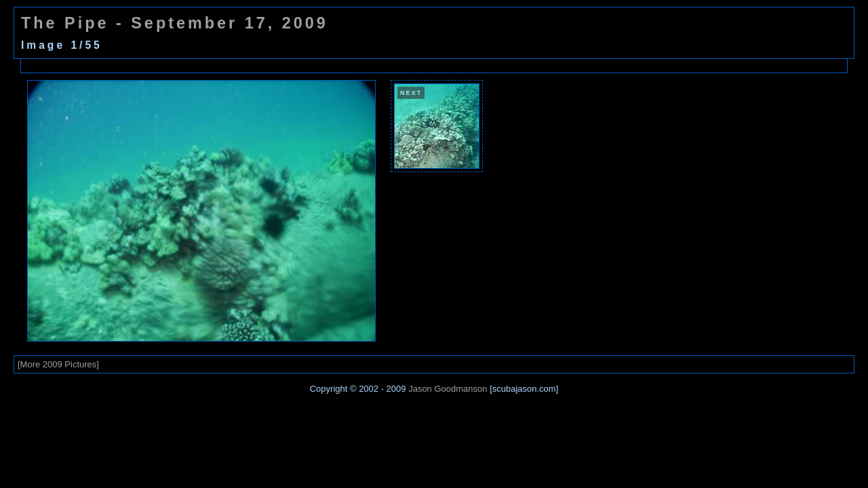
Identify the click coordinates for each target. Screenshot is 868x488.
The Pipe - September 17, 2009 (175, 23)
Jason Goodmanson (448, 389)
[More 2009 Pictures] (58, 364)
